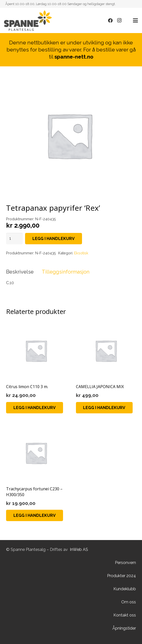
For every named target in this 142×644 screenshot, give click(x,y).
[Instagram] (119, 20)
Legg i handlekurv (54, 239)
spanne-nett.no (74, 57)
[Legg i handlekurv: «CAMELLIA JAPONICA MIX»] (104, 408)
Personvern (125, 563)
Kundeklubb (125, 589)
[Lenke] (28, 21)
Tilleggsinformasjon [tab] (66, 272)
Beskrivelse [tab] (20, 272)
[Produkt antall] (14, 239)
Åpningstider (124, 628)
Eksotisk (81, 253)
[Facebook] (110, 20)
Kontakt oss (125, 615)
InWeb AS (79, 549)
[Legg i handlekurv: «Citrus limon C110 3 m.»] (35, 408)
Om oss (129, 602)
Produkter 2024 (121, 576)
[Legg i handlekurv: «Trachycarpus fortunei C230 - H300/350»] (35, 515)
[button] (135, 20)
